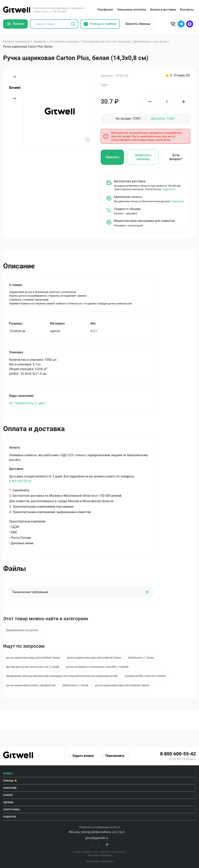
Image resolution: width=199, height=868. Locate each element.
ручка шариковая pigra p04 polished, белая (33, 658)
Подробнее (169, 189)
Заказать (112, 157)
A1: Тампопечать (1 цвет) (27, 403)
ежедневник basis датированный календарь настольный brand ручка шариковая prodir (62, 676)
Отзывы (182, 75)
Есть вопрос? (176, 157)
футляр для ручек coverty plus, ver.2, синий (33, 667)
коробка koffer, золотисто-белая (145, 676)
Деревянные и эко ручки (22, 630)
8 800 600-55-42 (20, 481)
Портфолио (105, 10)
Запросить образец (143, 157)
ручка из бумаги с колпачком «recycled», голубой (97, 667)
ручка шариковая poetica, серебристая (31, 685)
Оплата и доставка (163, 10)
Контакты (187, 10)
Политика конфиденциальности (100, 827)
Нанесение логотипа (132, 10)
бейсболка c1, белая (141, 658)
